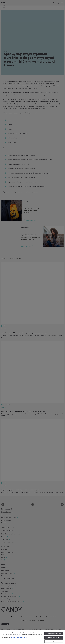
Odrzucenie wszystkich (54, 637)
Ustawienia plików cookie (54, 641)
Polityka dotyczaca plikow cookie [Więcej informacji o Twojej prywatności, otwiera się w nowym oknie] (19, 637)
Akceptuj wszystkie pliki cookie (54, 634)
